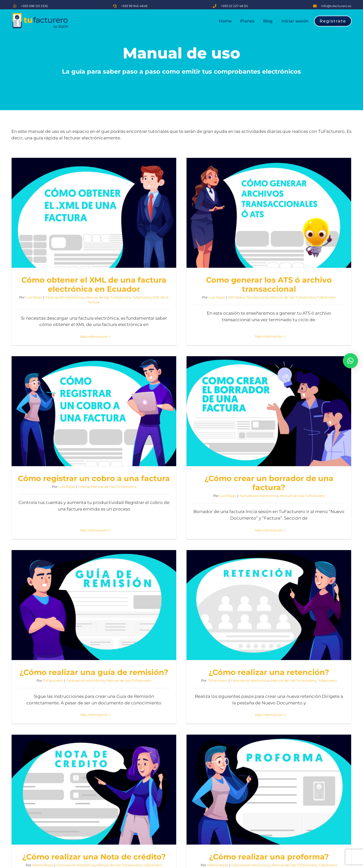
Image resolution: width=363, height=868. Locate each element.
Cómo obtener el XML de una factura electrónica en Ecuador (94, 285)
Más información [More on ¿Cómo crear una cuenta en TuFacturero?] (94, 858)
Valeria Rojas (42, 645)
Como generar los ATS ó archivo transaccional (211, 285)
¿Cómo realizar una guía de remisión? (211, 461)
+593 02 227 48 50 (234, 6)
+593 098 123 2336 (34, 6)
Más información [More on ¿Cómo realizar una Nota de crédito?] (94, 679)
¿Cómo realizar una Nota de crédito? (94, 637)
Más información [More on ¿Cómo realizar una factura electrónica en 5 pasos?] (327, 688)
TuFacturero (170, 470)
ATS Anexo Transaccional (190, 297)
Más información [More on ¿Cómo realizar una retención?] (327, 504)
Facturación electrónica (65, 297)
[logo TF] (40, 14)
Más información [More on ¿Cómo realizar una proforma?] (211, 679)
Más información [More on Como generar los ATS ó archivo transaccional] (211, 332)
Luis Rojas (34, 297)
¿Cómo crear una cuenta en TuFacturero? (94, 811)
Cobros (317, 288)
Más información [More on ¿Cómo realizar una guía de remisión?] (211, 504)
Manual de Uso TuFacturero (108, 297)
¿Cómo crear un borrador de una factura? (94, 466)
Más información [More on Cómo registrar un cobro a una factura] (327, 322)
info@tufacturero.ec (336, 6)
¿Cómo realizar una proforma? (211, 637)
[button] (350, 361)
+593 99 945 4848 (134, 6)
